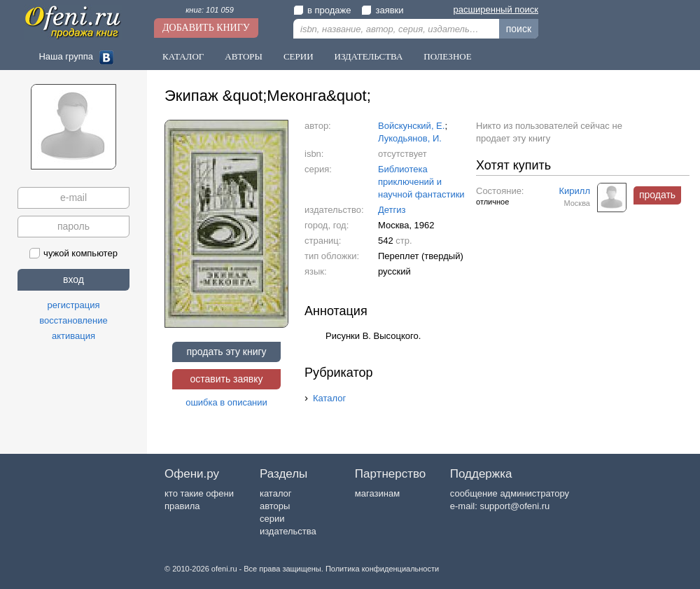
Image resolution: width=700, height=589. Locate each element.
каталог (276, 493)
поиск (519, 29)
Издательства (369, 56)
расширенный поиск (496, 9)
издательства (288, 531)
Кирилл (575, 191)
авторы (275, 506)
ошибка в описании (226, 402)
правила (182, 506)
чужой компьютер (73, 253)
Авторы (244, 56)
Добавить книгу (206, 28)
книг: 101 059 (210, 10)
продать (657, 195)
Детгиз (392, 210)
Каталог (183, 56)
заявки (382, 10)
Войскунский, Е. (411, 126)
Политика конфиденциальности (382, 569)
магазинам (377, 493)
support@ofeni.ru (514, 506)
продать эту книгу (226, 352)
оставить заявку (226, 379)
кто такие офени (199, 493)
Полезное (447, 56)
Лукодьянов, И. (410, 138)
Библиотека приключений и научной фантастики (421, 182)
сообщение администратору (510, 493)
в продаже (322, 10)
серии (272, 519)
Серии (299, 56)
